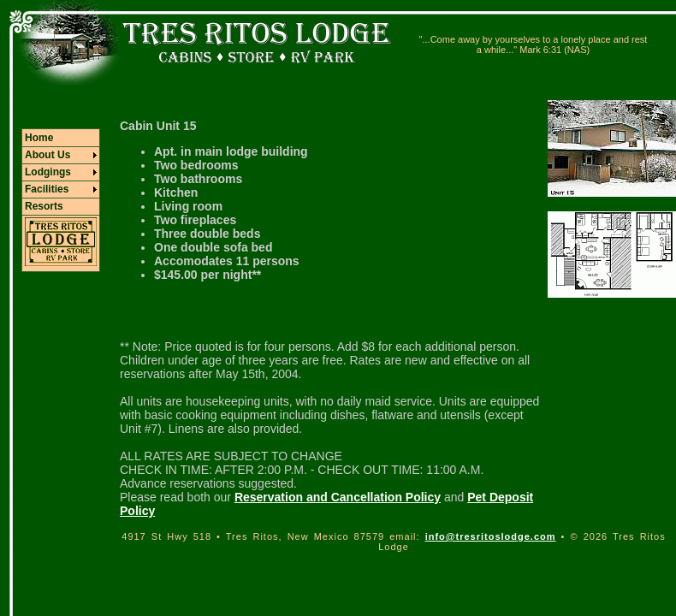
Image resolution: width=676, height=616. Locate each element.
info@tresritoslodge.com (491, 536)
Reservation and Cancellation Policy (338, 497)
